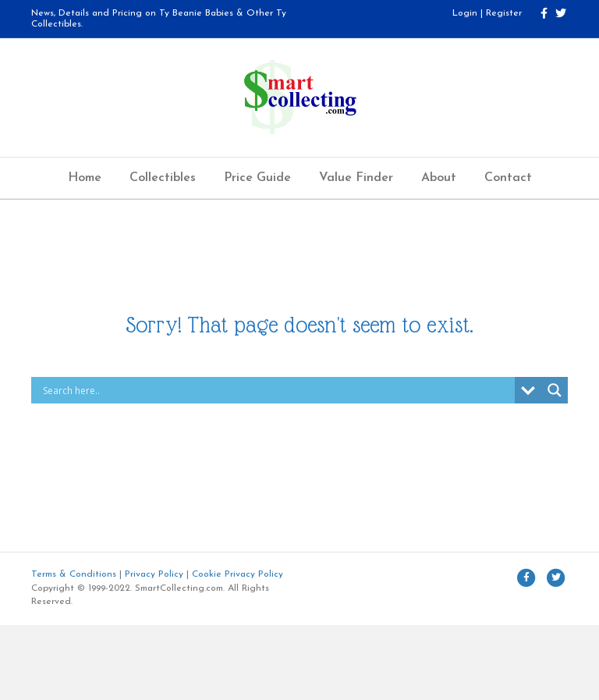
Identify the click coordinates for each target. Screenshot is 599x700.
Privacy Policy (154, 574)
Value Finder (356, 178)
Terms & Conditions (74, 574)
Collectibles (163, 178)
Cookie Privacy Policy (237, 574)
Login (465, 13)
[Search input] (277, 390)
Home (85, 178)
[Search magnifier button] (555, 390)
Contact (508, 178)
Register (504, 13)
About (439, 178)
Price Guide (257, 178)
